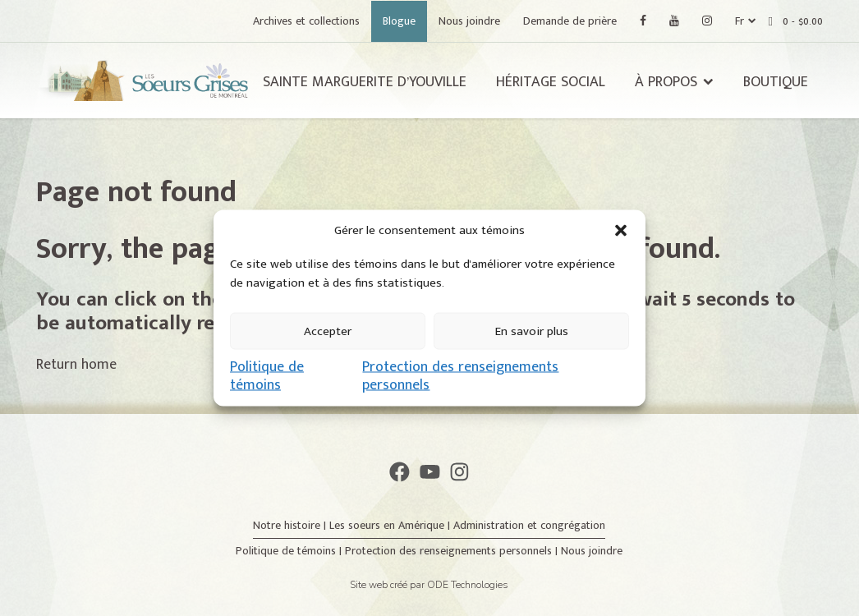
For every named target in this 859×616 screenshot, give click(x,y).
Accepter (328, 331)
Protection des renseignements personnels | (453, 551)
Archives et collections (306, 21)
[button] (621, 231)
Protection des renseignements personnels (460, 376)
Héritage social (551, 82)
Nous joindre (469, 21)
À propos (666, 82)
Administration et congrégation (529, 525)
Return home (76, 365)
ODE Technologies (468, 585)
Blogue (399, 21)
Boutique (776, 82)
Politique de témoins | (290, 551)
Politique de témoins (267, 376)
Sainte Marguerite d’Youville (365, 82)
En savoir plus (532, 331)
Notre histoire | (291, 525)
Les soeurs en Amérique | (391, 525)
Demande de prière (570, 21)
